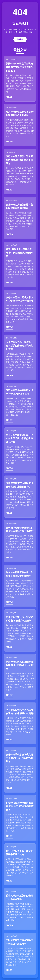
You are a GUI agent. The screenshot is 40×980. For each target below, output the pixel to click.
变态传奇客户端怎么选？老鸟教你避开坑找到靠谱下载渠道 (19, 160)
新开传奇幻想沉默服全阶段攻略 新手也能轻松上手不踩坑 (20, 665)
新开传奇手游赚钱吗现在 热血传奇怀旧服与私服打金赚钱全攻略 (20, 438)
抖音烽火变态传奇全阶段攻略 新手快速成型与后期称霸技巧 (20, 806)
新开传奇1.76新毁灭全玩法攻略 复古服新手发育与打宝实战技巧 (20, 67)
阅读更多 (9, 97)
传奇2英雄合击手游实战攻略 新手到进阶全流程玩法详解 (20, 253)
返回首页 (20, 39)
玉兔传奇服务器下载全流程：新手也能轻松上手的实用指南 (19, 346)
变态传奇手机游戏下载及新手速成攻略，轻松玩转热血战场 (19, 758)
